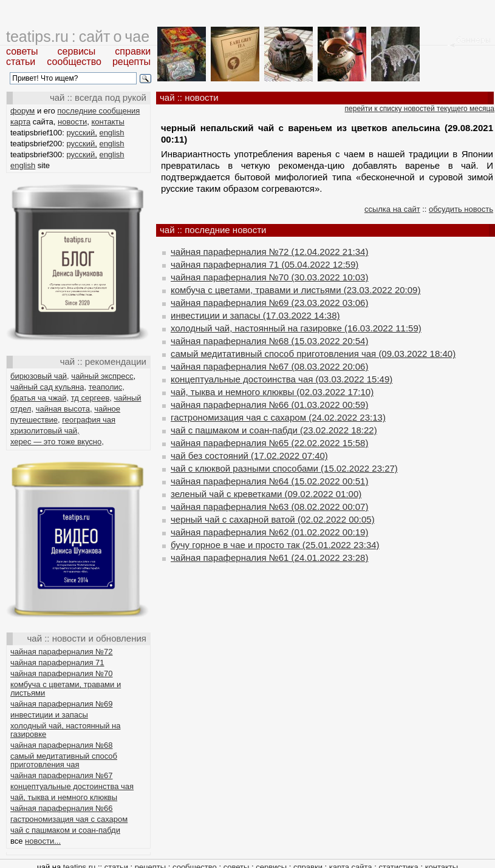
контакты (108, 122)
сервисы (77, 51)
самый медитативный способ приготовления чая (64, 760)
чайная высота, (64, 409)
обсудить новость (461, 209)
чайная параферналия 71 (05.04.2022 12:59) (265, 264)
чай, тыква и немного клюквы (64, 797)
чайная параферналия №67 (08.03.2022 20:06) (269, 366)
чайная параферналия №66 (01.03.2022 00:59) (269, 405)
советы (22, 51)
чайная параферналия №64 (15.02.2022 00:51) (269, 481)
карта (20, 122)
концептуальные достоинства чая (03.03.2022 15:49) (282, 379)
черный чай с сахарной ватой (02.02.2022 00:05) (273, 519)
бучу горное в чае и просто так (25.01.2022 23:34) (275, 545)
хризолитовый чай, (45, 431)
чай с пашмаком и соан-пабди (65, 830)
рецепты (131, 62)
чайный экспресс (102, 376)
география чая (89, 420)
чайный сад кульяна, (48, 387)
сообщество (74, 62)
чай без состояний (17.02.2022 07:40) (249, 456)
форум (22, 111)
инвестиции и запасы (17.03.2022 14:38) (255, 315)
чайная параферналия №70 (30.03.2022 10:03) (269, 277)
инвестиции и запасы (49, 715)
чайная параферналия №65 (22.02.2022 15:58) (269, 443)
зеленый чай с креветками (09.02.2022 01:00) (266, 494)
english (111, 133)
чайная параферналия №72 (62, 652)
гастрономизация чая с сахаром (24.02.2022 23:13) (278, 417)
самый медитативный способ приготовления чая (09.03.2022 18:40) (313, 354)
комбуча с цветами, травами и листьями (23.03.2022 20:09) (295, 290)
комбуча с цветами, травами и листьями (66, 689)
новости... (43, 841)
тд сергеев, (91, 398)
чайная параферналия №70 (62, 673)
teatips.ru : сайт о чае (78, 36)
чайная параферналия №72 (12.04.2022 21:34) (269, 252)
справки (133, 51)
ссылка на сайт (392, 209)
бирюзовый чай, (40, 376)
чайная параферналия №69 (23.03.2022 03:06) (269, 303)
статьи (21, 62)
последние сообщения (98, 111)
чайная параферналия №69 (62, 704)
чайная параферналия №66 (62, 808)
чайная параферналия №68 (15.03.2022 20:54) (269, 341)
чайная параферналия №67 (62, 775)
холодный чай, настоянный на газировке (65, 730)
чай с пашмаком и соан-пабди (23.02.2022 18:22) (274, 430)
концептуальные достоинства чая (72, 786)
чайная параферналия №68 (62, 745)
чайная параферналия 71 (57, 663)
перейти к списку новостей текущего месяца (420, 109)
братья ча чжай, (39, 398)
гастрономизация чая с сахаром (69, 819)
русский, (82, 133)
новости (72, 122)
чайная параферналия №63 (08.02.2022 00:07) (269, 507)
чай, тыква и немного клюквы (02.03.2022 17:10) (272, 392)
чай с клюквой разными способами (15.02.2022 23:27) (284, 468)
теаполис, (107, 387)
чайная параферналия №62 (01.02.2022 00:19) (269, 532)
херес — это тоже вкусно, (57, 442)
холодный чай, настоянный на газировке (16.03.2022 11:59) (296, 328)
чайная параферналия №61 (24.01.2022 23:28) (269, 558)
